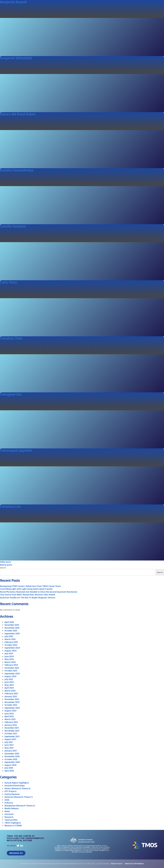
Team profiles (11, 820)
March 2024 (10, 662)
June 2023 (9, 682)
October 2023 (11, 671)
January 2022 (11, 725)
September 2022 (12, 708)
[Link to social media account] (18, 846)
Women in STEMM (13, 826)
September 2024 (12, 648)
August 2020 (10, 765)
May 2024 (9, 659)
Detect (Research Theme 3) (17, 788)
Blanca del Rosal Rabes (18, 114)
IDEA (7, 800)
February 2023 (11, 694)
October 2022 (11, 705)
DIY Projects (10, 791)
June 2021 (9, 745)
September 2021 (12, 736)
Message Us (16, 853)
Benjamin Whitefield (16, 58)
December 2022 (12, 699)
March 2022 (10, 719)
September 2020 (12, 762)
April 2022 (9, 716)
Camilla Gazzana (13, 226)
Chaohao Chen (11, 338)
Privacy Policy (117, 864)
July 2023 (9, 679)
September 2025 (12, 634)
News (7, 811)
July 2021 (9, 742)
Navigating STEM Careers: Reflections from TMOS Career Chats (30, 586)
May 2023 (9, 685)
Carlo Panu (8, 282)
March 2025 (10, 639)
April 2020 (9, 771)
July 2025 (9, 636)
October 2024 (11, 645)
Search (3, 568)
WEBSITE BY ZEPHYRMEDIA (134, 864)
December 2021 (12, 728)
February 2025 (11, 642)
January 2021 (11, 751)
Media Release (12, 808)
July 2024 (9, 653)
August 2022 (10, 711)
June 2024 (9, 656)
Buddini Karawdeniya (17, 170)
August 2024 (10, 651)
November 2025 (12, 628)
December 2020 (12, 754)
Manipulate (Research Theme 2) (20, 806)
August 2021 (10, 739)
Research (9, 817)
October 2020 (11, 759)
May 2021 (9, 748)
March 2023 (10, 691)
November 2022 (12, 702)
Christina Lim (10, 506)
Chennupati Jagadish (16, 450)
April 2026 (9, 622)
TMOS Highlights (13, 823)
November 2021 (12, 731)
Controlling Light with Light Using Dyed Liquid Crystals (26, 589)
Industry (9, 803)
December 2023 (12, 668)
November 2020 (12, 756)
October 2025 (11, 631)
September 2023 (12, 674)
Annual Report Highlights (17, 783)
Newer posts (6, 565)
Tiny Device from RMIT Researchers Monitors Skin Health (28, 595)
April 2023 (9, 688)
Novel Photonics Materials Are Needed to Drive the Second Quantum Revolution (39, 592)
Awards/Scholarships (15, 786)
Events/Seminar (12, 794)
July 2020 (9, 768)
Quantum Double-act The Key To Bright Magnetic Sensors (28, 598)
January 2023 (11, 696)
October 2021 (11, 734)
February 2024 (11, 665)
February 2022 (11, 722)
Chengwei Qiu (11, 394)
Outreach (9, 814)
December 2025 (12, 625)
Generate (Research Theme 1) (19, 797)
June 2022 (9, 714)
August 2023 (10, 676)
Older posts (6, 562)
